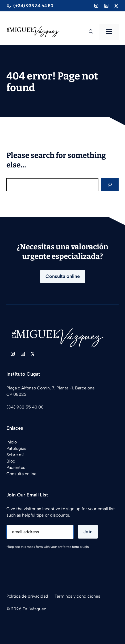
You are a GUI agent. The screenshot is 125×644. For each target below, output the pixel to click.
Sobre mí (15, 455)
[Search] (110, 185)
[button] (91, 32)
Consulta (15, 474)
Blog (11, 461)
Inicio (12, 442)
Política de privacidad (27, 596)
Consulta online (63, 276)
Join (88, 532)
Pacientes (16, 467)
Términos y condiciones (77, 596)
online (30, 474)
